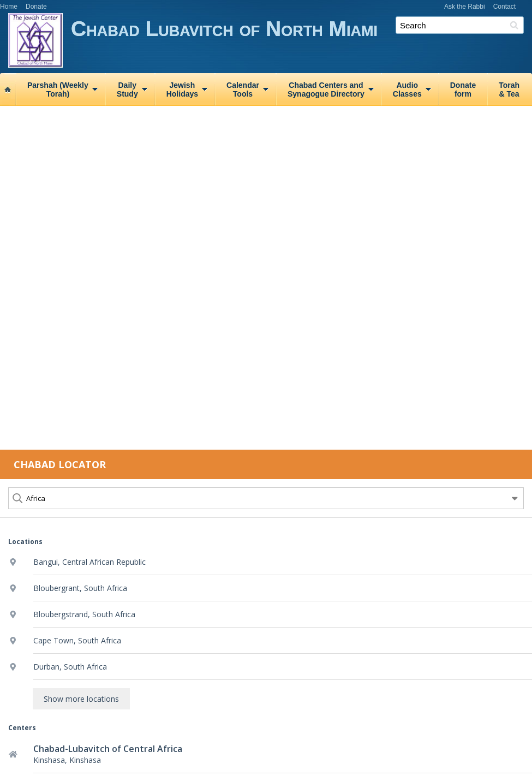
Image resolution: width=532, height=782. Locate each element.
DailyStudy (127, 89)
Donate (36, 7)
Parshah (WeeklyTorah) (58, 89)
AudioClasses (407, 89)
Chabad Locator (60, 464)
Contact (504, 7)
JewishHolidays (182, 89)
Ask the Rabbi (465, 7)
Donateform (463, 89)
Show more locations (81, 699)
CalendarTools (243, 89)
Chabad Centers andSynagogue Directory (326, 89)
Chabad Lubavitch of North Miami (301, 42)
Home (9, 7)
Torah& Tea (509, 89)
